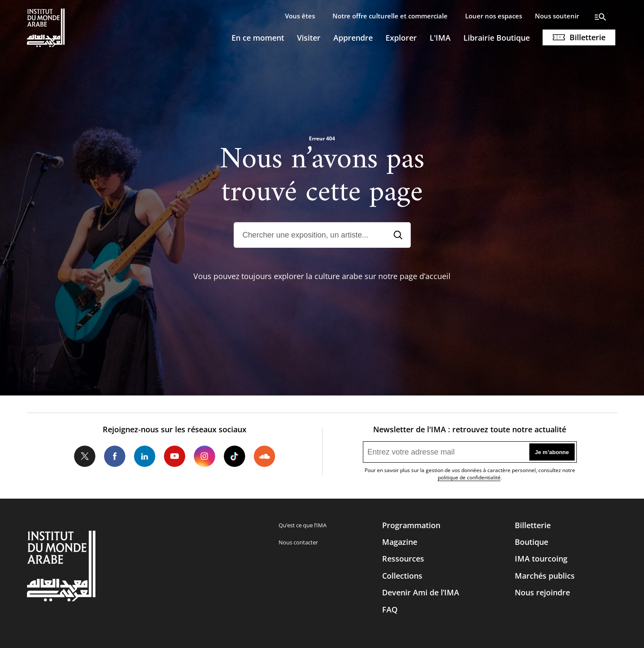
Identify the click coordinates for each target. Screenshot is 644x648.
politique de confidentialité (469, 477)
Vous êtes (300, 16)
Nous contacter (298, 542)
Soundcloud (264, 456)
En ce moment (258, 38)
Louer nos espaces (494, 16)
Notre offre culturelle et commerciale (390, 16)
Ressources (403, 559)
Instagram (205, 456)
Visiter (309, 38)
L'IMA (440, 38)
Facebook (115, 456)
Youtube (175, 456)
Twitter (85, 456)
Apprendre (353, 38)
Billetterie (588, 37)
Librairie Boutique (497, 38)
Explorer (401, 38)
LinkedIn (145, 456)
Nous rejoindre (542, 592)
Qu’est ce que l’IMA (303, 525)
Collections (402, 576)
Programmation (411, 525)
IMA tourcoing (541, 559)
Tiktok (234, 456)
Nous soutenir (557, 16)
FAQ (390, 609)
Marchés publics (545, 576)
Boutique (531, 542)
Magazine (400, 542)
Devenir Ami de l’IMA (421, 592)
